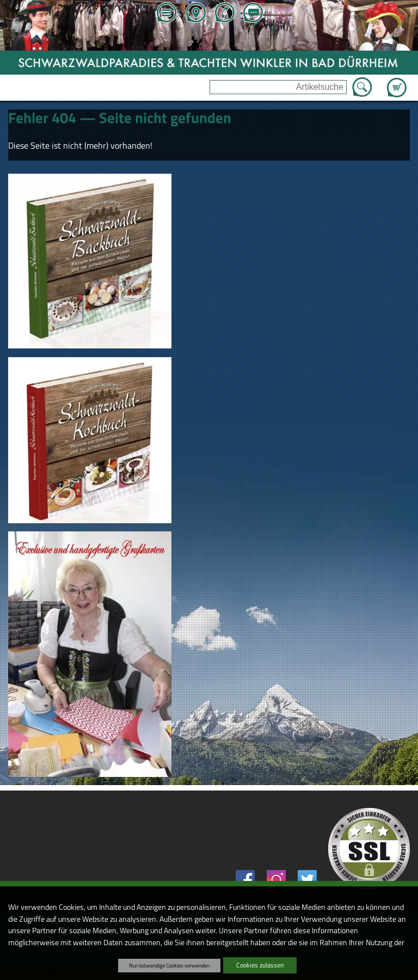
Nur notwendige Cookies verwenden (169, 965)
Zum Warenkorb (397, 81)
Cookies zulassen (260, 965)
